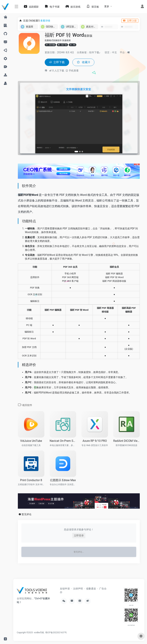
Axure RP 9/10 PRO (95, 441)
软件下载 (94, 52)
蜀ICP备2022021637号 (56, 633)
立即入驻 (130, 21)
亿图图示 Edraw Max (63, 481)
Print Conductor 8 (31, 481)
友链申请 (65, 589)
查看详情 (45, 21)
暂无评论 (27, 515)
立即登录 (79, 536)
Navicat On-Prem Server (63, 441)
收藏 (86, 63)
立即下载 (58, 63)
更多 (107, 6)
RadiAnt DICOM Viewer (127, 441)
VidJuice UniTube (31, 441)
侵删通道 (91, 589)
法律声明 (78, 589)
